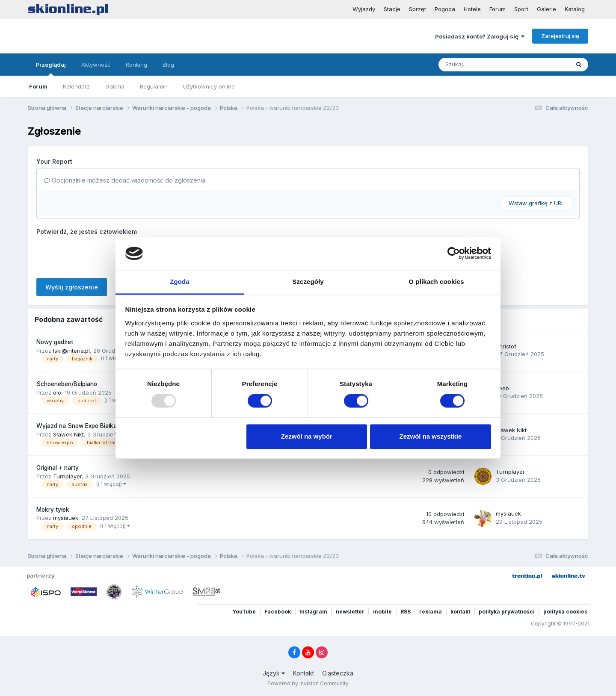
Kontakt (304, 673)
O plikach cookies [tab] (436, 282)
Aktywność (96, 65)
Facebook (278, 612)
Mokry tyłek (53, 510)
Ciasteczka (338, 673)
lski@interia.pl (71, 351)
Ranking (136, 65)
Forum (498, 9)
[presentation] (101, 255)
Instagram (313, 612)
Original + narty (58, 468)
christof (506, 346)
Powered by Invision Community (308, 683)
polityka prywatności (507, 612)
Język (274, 673)
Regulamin (154, 86)
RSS (406, 612)
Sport (521, 9)
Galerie (546, 9)
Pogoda (445, 9)
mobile (382, 612)
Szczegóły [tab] (308, 282)
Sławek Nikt (68, 434)
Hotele (472, 9)
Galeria (115, 86)
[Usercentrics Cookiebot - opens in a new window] (454, 254)
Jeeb (502, 388)
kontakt (460, 612)
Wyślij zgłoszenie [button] (72, 287)
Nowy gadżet (55, 342)
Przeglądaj (51, 68)
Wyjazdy (364, 9)
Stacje (392, 9)
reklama (431, 612)
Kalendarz (76, 86)
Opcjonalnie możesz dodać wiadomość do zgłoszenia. (125, 180)
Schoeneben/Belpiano (67, 384)
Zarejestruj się (560, 36)
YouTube (244, 612)
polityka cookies (565, 612)
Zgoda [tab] (180, 282)
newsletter (350, 612)
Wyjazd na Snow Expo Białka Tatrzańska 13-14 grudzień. (115, 426)
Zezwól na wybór (307, 436)
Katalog (575, 9)
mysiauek (66, 518)
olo (57, 392)
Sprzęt (418, 9)
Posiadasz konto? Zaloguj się (480, 36)
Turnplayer (67, 476)
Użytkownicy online (209, 86)
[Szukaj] (483, 65)
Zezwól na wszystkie (430, 436)
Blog (168, 65)
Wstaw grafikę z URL (536, 203)
